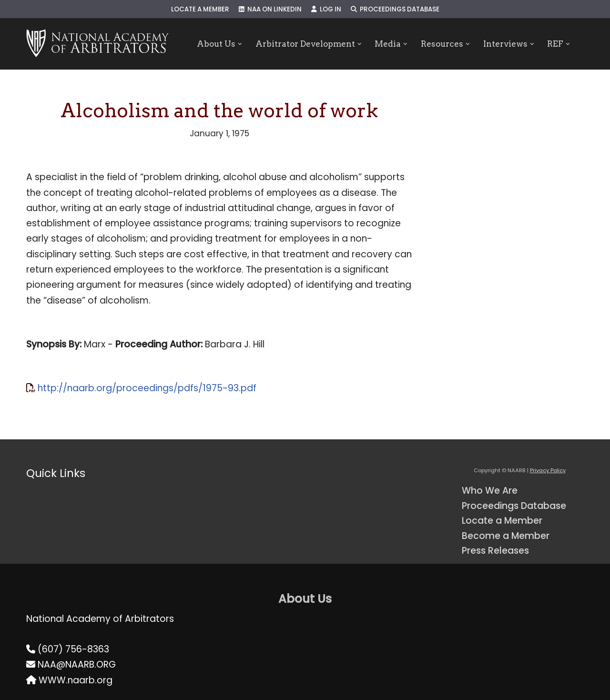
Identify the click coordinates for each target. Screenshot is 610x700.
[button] (240, 44)
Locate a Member (200, 9)
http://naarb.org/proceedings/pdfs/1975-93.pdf (147, 388)
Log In (326, 9)
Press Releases (495, 551)
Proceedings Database (395, 9)
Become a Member (506, 536)
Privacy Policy (548, 470)
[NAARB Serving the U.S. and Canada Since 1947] (97, 44)
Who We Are (490, 491)
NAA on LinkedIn (270, 9)
